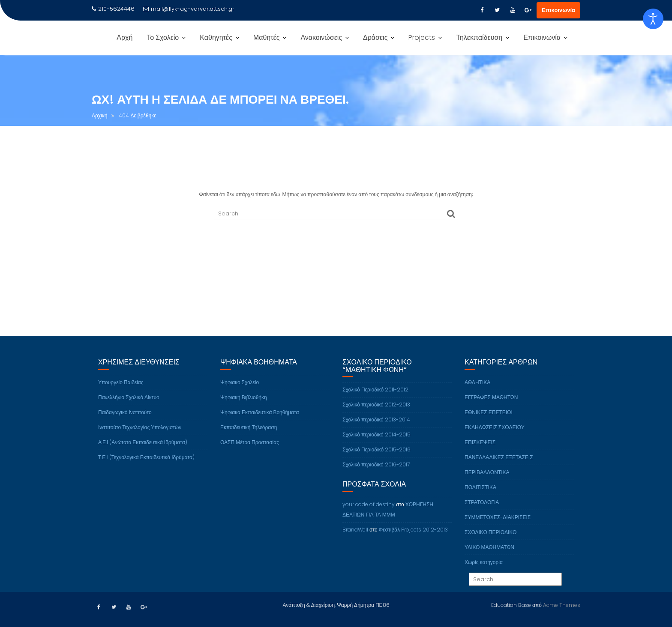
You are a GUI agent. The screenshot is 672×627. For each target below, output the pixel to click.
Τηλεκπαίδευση (479, 37)
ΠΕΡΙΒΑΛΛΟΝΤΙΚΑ (487, 482)
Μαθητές (267, 37)
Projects (422, 37)
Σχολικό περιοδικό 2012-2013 (376, 415)
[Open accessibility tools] (653, 19)
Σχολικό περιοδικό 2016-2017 (376, 475)
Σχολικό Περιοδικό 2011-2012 (375, 400)
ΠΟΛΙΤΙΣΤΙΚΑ (480, 497)
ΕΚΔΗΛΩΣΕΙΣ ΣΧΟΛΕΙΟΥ (495, 437)
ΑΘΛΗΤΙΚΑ (477, 392)
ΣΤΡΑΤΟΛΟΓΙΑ (482, 512)
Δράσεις (375, 37)
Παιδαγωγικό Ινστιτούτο (125, 422)
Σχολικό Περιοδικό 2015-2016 (376, 460)
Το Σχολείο (163, 37)
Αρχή (124, 37)
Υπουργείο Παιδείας (121, 392)
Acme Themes (562, 604)
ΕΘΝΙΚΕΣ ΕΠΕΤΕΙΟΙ (489, 422)
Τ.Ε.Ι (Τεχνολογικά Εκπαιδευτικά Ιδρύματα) (146, 467)
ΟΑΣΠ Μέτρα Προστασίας (250, 452)
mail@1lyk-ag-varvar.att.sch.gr (189, 9)
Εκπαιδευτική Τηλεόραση (249, 437)
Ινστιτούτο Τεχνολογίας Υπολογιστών (140, 437)
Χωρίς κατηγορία (484, 572)
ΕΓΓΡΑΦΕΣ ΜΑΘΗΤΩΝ (491, 407)
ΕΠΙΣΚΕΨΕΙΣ (480, 452)
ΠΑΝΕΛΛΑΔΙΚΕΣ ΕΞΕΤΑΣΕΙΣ (499, 467)
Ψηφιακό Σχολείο (240, 392)
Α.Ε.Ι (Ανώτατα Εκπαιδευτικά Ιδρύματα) (143, 452)
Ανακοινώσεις (321, 37)
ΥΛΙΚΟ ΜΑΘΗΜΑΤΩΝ (489, 557)
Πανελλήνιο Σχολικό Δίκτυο (129, 407)
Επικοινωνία (558, 10)
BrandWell (355, 539)
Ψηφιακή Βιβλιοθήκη (244, 407)
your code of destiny (369, 514)
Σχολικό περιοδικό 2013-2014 (376, 430)
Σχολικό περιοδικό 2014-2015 (376, 445)
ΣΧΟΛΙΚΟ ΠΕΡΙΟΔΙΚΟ (490, 542)
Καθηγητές (216, 37)
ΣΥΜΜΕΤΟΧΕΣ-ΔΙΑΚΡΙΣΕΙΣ (498, 527)
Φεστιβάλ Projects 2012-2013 (414, 539)
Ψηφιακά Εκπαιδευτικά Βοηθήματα (259, 422)
